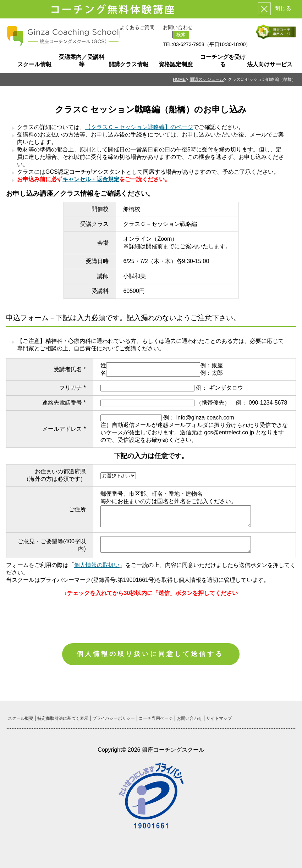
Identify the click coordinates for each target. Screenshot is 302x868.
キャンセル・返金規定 (91, 179)
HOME (179, 79)
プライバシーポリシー (114, 718)
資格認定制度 (176, 64)
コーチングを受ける (223, 61)
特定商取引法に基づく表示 (63, 718)
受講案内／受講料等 (82, 61)
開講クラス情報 (128, 64)
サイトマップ (219, 718)
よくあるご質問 (137, 27)
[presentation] (151, 617)
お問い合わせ (178, 27)
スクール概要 (21, 718)
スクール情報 (34, 64)
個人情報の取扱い (97, 565)
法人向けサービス (270, 64)
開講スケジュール (207, 79)
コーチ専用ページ (156, 718)
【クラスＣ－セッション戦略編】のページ (139, 127)
